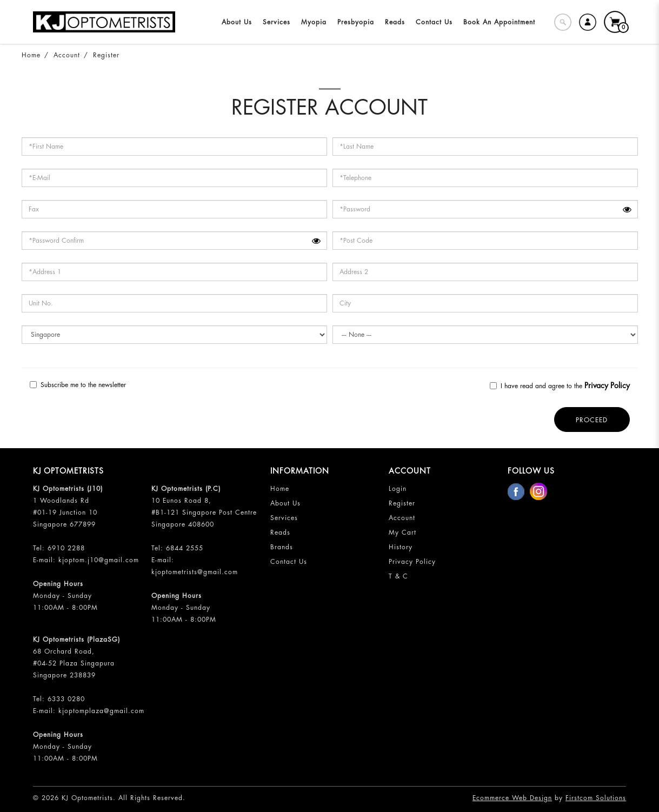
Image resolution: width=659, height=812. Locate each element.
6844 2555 (185, 548)
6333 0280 (66, 699)
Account (67, 55)
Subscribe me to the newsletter (78, 385)
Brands (282, 547)
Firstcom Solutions (596, 798)
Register (106, 55)
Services (284, 518)
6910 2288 (66, 548)
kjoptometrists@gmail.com (195, 572)
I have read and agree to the (560, 385)
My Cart (402, 533)
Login (398, 489)
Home (31, 55)
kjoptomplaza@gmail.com (101, 711)
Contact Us (289, 562)
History (401, 547)
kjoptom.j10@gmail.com (99, 560)
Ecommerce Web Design (512, 798)
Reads (280, 533)
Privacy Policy (412, 562)
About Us (285, 503)
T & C (398, 576)
